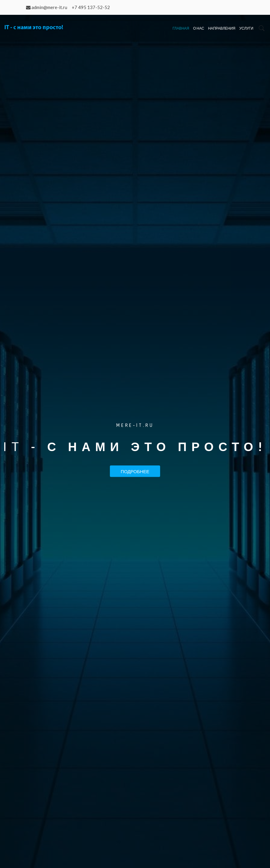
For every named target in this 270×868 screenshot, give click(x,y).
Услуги (246, 28)
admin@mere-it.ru (49, 7)
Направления (222, 28)
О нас (199, 28)
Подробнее (135, 471)
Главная (181, 28)
